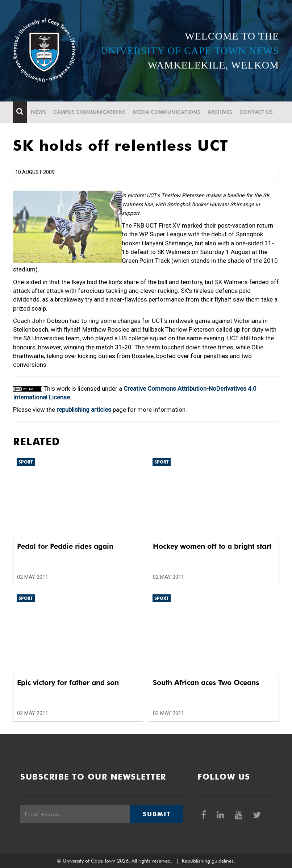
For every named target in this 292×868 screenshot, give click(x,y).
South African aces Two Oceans (206, 682)
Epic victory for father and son (68, 682)
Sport (26, 462)
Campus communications (90, 112)
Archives (220, 112)
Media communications (167, 112)
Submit (157, 814)
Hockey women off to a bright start (212, 546)
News (39, 112)
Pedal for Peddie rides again (65, 546)
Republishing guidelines (208, 861)
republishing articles (84, 410)
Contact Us (256, 112)
